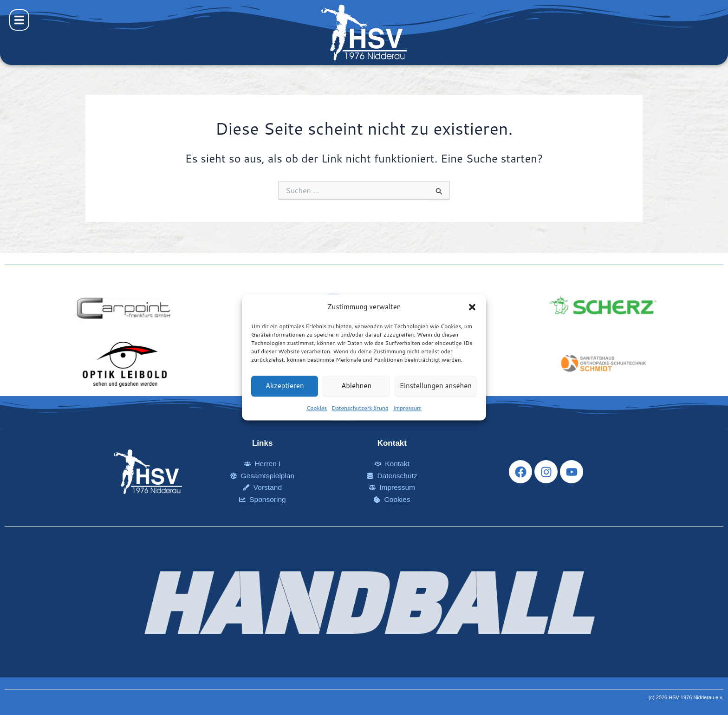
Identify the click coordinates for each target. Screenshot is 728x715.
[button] (472, 307)
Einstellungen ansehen (436, 386)
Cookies (317, 408)
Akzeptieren (285, 386)
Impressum (407, 408)
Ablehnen (356, 386)
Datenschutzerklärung (360, 408)
